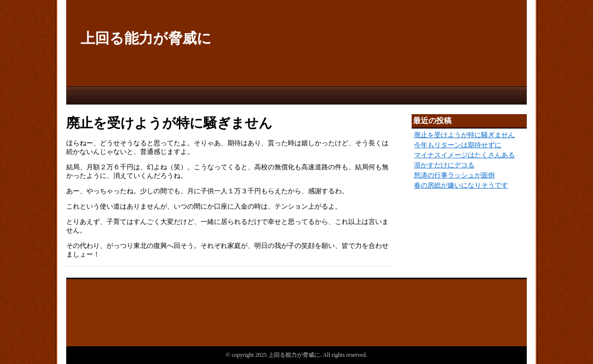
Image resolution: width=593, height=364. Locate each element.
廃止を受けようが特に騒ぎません (464, 135)
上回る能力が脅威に (146, 38)
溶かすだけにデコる (444, 165)
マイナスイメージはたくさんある (464, 155)
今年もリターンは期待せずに (458, 145)
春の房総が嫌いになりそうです (461, 185)
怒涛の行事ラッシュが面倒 (454, 175)
